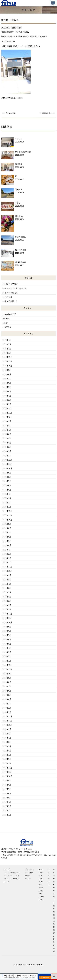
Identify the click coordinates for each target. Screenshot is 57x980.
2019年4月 (7, 699)
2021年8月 (7, 580)
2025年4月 (7, 391)
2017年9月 (7, 780)
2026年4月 (7, 340)
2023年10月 (7, 468)
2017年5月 (7, 798)
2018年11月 (7, 721)
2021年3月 (7, 601)
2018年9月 (7, 729)
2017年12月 (7, 768)
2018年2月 (7, 759)
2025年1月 (7, 404)
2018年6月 (7, 742)
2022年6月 (7, 537)
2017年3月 (7, 806)
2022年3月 (7, 550)
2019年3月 (7, 704)
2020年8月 (7, 631)
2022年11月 (7, 515)
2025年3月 (7, 396)
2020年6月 (7, 639)
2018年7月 (7, 738)
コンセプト (7, 869)
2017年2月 (7, 810)
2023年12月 (7, 460)
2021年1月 (7, 609)
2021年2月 (7, 605)
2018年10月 (7, 725)
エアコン (19, 139)
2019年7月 (7, 686)
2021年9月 (7, 575)
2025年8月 (7, 374)
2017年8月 (7, 785)
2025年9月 (7, 370)
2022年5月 (7, 541)
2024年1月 (7, 456)
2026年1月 (7, 353)
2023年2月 (7, 502)
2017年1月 (7, 815)
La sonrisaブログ (9, 314)
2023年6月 (7, 485)
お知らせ (6, 318)
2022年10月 (7, 520)
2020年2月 (7, 656)
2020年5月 (7, 644)
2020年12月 (7, 614)
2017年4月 (7, 802)
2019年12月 (7, 665)
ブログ (5, 323)
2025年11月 (7, 361)
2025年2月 (7, 400)
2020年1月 (7, 661)
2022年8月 (7, 528)
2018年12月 (7, 716)
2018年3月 (7, 755)
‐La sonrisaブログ (41, 897)
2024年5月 (7, 438)
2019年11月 (7, 669)
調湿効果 (19, 164)
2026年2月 (7, 349)
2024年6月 (7, 434)
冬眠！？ (19, 190)
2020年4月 (7, 648)
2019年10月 (7, 674)
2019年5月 (7, 695)
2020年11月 (7, 618)
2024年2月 (7, 451)
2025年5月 (7, 387)
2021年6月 (7, 588)
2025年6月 (7, 383)
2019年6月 (7, 691)
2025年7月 (7, 378)
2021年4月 (7, 597)
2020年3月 (7, 652)
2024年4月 (7, 443)
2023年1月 (7, 507)
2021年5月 (7, 592)
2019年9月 (7, 678)
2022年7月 (7, 532)
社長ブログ (7, 327)
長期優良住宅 (20, 262)
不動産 (27, 875)
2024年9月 (7, 421)
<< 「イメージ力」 (10, 113)
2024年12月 (7, 408)
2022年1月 (7, 558)
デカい (18, 203)
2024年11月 (7, 413)
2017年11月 (7, 772)
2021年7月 (7, 584)
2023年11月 (7, 464)
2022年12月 (7, 511)
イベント (28, 878)
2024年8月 (7, 426)
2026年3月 (7, 344)
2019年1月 (7, 712)
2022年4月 (7, 545)
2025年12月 (7, 357)
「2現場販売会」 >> (47, 113)
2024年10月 (7, 417)
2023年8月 (7, 477)
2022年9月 (7, 524)
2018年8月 (7, 734)
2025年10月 (7, 366)
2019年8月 (7, 682)
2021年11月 (7, 567)
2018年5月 (7, 746)
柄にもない (20, 216)
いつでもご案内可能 (23, 152)
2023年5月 (7, 490)
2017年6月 (7, 793)
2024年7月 (7, 430)
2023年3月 (7, 498)
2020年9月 (7, 627)
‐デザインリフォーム (11, 875)
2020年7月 (7, 635)
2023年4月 (7, 494)
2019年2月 (7, 708)
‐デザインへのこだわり (12, 872)
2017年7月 (7, 789)
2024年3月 (7, 447)
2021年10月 (7, 571)
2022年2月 (7, 554)
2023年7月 (7, 481)
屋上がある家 (20, 250)
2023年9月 (7, 473)
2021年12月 (7, 562)
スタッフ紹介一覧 (41, 872)
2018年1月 (7, 763)
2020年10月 (7, 622)
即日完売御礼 (20, 237)
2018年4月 (7, 751)
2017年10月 (7, 776)
